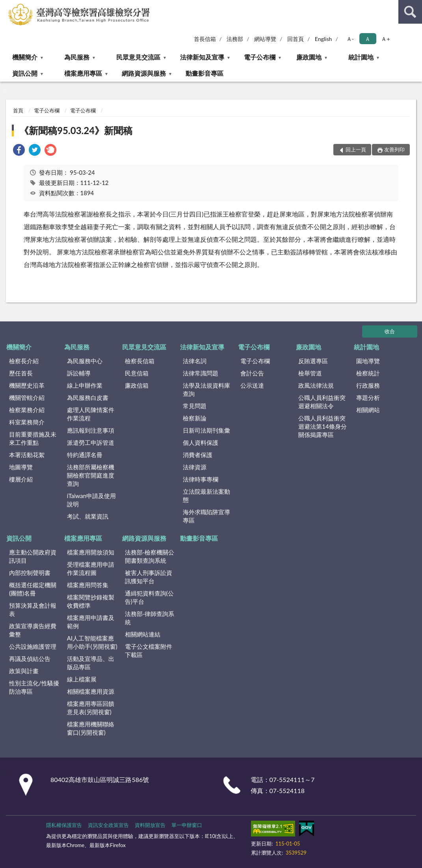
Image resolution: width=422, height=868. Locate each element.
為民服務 (77, 57)
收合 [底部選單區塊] (390, 331)
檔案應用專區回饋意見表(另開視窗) (91, 708)
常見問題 (195, 406)
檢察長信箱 (140, 361)
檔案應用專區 (83, 73)
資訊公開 (25, 73)
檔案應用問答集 (88, 585)
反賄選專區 (313, 361)
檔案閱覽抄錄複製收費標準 (91, 601)
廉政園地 (309, 57)
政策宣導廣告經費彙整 (33, 630)
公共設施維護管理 (33, 646)
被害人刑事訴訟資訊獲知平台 (149, 577)
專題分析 (368, 398)
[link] (19, 151)
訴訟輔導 (79, 373)
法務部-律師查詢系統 (150, 618)
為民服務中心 (85, 361)
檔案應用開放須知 (91, 552)
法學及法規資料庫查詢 (206, 389)
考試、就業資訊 (88, 516)
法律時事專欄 (201, 479)
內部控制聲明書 (30, 573)
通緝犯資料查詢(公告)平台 (149, 597)
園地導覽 (368, 361)
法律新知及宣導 (202, 57)
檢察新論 (195, 418)
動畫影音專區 (204, 73)
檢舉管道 (310, 373)
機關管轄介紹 (27, 398)
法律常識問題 (201, 373)
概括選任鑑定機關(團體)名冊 (33, 589)
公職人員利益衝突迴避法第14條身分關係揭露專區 (322, 426)
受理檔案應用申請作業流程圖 (91, 568)
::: (6, 6)
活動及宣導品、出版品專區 (91, 663)
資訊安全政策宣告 (108, 825)
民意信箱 (137, 373)
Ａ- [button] (350, 39)
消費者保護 (198, 455)
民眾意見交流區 (138, 57)
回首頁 (296, 39)
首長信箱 (205, 39)
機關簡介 (25, 57)
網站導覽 (265, 39)
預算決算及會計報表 (33, 609)
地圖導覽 (21, 467)
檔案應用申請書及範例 (91, 622)
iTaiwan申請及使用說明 (91, 500)
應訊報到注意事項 (91, 430)
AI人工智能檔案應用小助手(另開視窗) (92, 642)
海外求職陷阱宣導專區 (206, 516)
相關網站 (368, 410)
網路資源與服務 (144, 73)
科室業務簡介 (27, 422)
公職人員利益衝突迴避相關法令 (322, 402)
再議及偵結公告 (30, 659)
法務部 (235, 39)
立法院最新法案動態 (206, 496)
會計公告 (252, 373)
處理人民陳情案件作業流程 (91, 414)
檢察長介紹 (24, 361)
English (323, 39)
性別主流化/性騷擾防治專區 (34, 687)
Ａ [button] (368, 39)
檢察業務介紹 (27, 410)
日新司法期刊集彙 (206, 430)
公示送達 (252, 385)
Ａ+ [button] (385, 39)
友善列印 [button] (394, 149)
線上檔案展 (82, 679)
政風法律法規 (316, 385)
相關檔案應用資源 (91, 691)
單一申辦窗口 (187, 825)
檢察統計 (368, 373)
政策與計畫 (24, 671)
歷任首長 (21, 373)
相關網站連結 (143, 634)
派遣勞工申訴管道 (91, 442)
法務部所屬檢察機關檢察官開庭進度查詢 (91, 475)
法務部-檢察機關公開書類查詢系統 (150, 556)
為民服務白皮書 (88, 398)
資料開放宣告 (150, 825)
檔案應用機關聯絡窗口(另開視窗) (91, 728)
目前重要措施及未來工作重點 (33, 438)
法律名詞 (195, 361)
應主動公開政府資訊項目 (33, 556)
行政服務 (368, 385)
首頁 (18, 110)
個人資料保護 (201, 442)
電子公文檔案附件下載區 (149, 651)
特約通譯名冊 (85, 455)
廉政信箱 (137, 385)
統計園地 (361, 57)
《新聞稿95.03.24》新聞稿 (76, 130)
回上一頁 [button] (356, 149)
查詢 (410, 12)
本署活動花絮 (27, 455)
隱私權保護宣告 (64, 825)
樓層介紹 (21, 479)
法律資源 (195, 467)
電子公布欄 (260, 57)
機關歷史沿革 (27, 385)
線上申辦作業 (85, 385)
